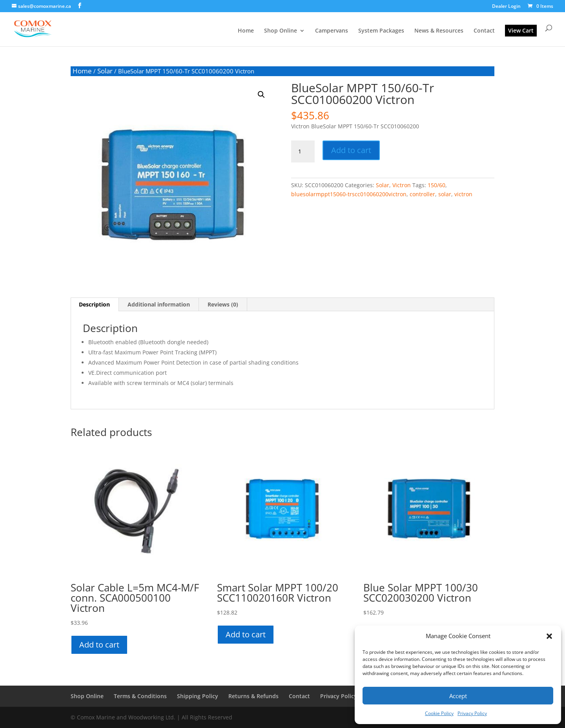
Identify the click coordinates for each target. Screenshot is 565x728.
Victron (402, 185)
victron (463, 194)
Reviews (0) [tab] (223, 304)
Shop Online (281, 31)
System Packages (381, 31)
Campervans (332, 31)
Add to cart (351, 150)
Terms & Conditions (140, 696)
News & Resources (439, 31)
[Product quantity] (303, 151)
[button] (549, 636)
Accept (458, 696)
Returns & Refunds (253, 696)
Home (246, 31)
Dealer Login (506, 7)
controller (422, 194)
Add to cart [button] (99, 645)
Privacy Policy (472, 713)
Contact (484, 31)
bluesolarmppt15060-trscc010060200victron (349, 194)
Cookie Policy (439, 713)
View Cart (521, 30)
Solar (105, 71)
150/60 (437, 185)
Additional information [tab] (159, 304)
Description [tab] (94, 304)
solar (445, 194)
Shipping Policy (198, 696)
